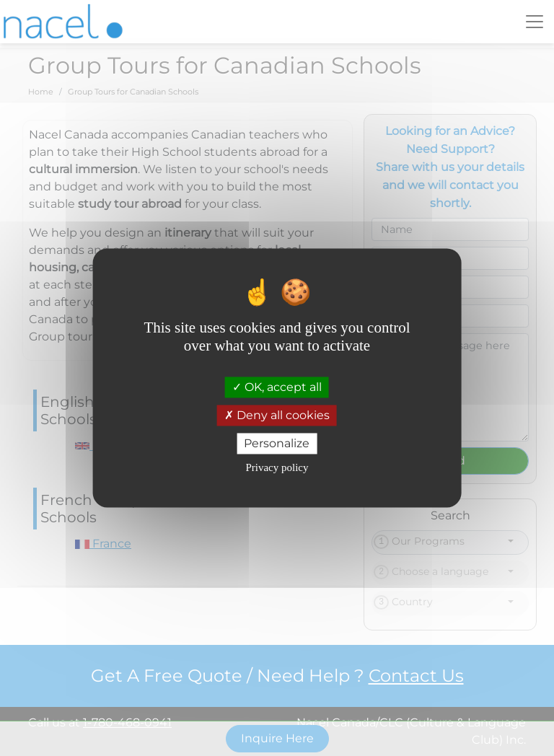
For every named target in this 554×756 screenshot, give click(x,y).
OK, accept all (277, 387)
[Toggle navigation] (535, 22)
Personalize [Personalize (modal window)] (277, 443)
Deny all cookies (277, 415)
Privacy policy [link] (277, 468)
